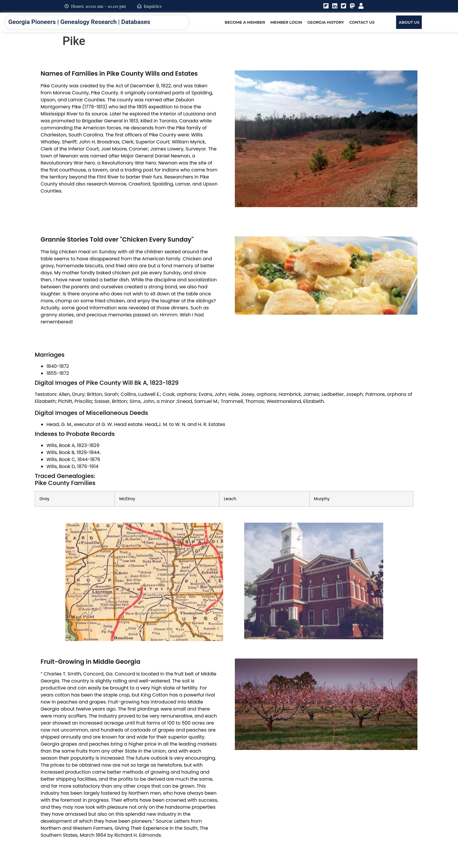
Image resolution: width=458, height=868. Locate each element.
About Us (409, 22)
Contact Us (362, 22)
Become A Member (245, 22)
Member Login (286, 22)
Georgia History (326, 22)
